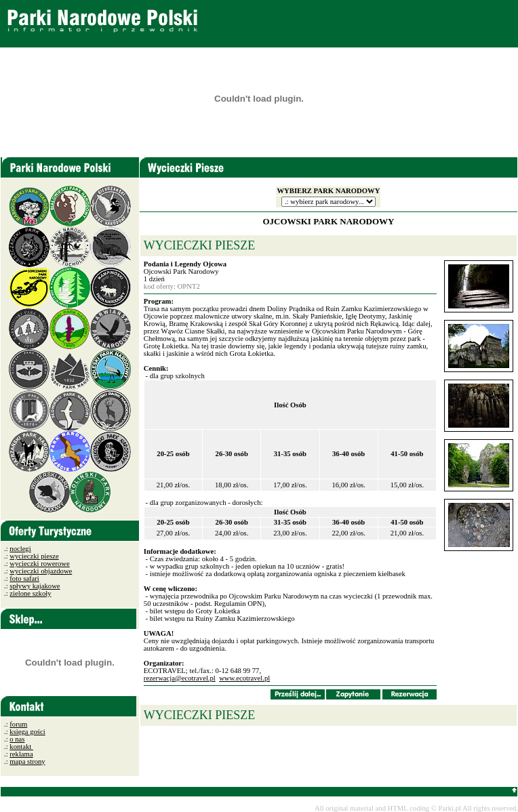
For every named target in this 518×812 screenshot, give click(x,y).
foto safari (24, 578)
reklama (21, 754)
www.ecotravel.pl (244, 678)
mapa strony (27, 762)
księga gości (27, 732)
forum (18, 724)
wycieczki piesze (34, 556)
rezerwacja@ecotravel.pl (180, 678)
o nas (17, 739)
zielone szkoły (30, 593)
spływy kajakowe (35, 586)
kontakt (21, 747)
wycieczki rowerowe (39, 564)
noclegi (20, 549)
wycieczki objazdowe (41, 571)
